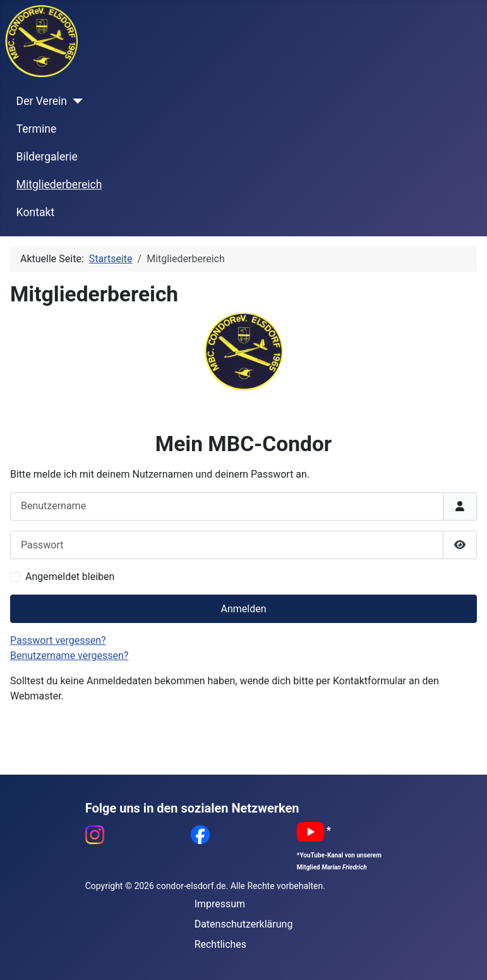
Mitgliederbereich (59, 185)
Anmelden (243, 609)
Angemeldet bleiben (70, 577)
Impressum (220, 904)
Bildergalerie (47, 157)
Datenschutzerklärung (244, 924)
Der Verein (42, 101)
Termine (37, 129)
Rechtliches (220, 944)
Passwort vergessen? (58, 640)
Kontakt (36, 212)
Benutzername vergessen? (69, 656)
